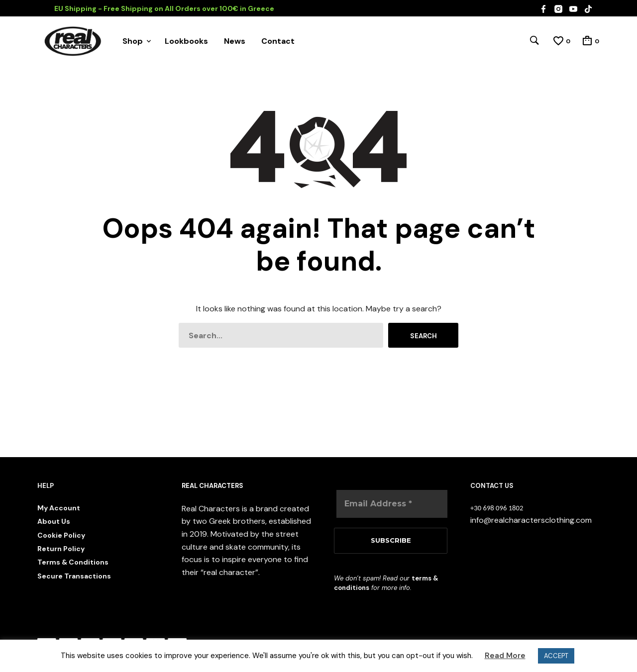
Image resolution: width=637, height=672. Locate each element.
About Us (54, 521)
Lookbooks (186, 41)
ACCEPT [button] (556, 656)
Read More (505, 656)
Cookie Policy (61, 535)
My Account (59, 508)
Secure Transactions (74, 576)
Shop (133, 41)
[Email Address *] (392, 504)
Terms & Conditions (73, 562)
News (235, 41)
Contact (278, 41)
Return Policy (61, 549)
